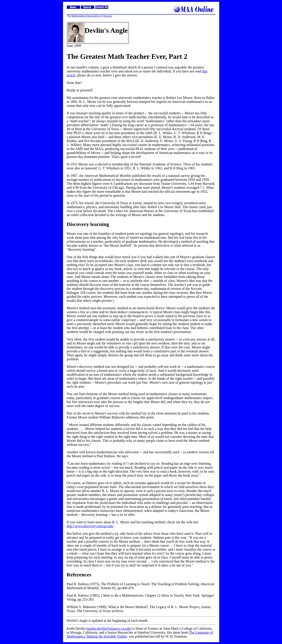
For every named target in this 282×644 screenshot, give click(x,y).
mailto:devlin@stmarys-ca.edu (109, 628)
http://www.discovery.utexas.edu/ (90, 526)
